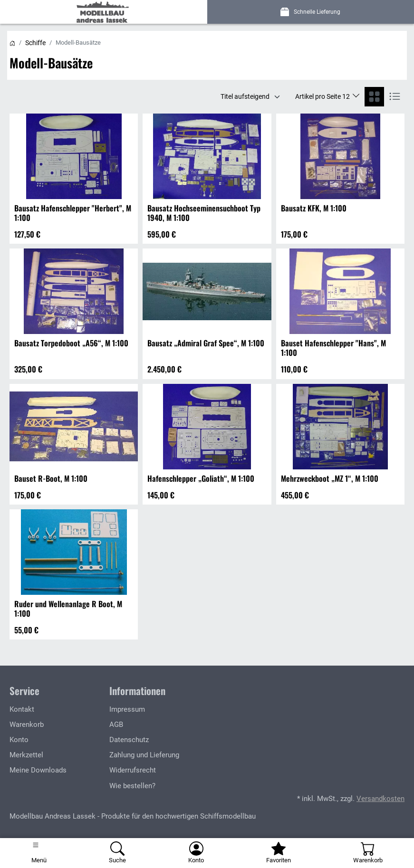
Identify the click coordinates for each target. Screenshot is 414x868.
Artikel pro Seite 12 (323, 96)
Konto (19, 740)
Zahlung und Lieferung (144, 755)
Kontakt (22, 709)
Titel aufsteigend (245, 96)
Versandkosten (380, 799)
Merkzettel (26, 755)
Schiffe (35, 43)
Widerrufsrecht (133, 770)
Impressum (127, 709)
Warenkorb (27, 725)
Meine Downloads (38, 770)
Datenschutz (129, 740)
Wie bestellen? (132, 786)
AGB (116, 725)
